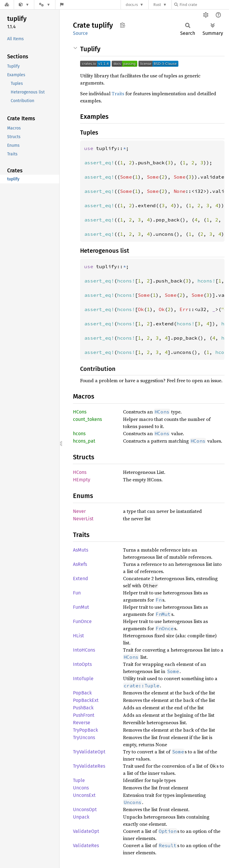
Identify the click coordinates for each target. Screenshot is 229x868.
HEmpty (82, 480)
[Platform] (45, 5)
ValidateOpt (86, 831)
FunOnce (82, 621)
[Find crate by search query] (204, 5)
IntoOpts (82, 664)
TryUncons (84, 737)
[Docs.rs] (7, 5)
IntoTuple (83, 679)
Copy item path (123, 25)
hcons (79, 434)
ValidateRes (86, 846)
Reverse (82, 723)
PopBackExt (86, 700)
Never (79, 511)
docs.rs (132, 5)
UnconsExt (84, 795)
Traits (118, 93)
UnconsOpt (85, 810)
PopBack (82, 693)
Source (80, 33)
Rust (157, 5)
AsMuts (81, 550)
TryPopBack (85, 730)
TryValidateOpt (89, 752)
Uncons (81, 788)
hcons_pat (84, 441)
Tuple (79, 780)
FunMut (81, 607)
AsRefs (80, 564)
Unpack (81, 817)
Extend (81, 579)
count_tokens (87, 419)
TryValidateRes (89, 766)
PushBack (83, 708)
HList (78, 636)
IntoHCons (84, 650)
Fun (77, 593)
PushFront (84, 715)
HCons (80, 412)
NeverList (83, 519)
